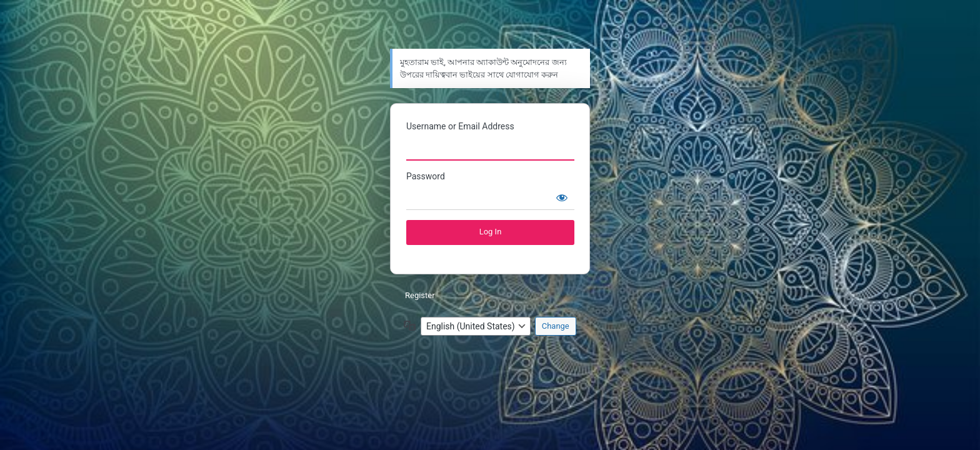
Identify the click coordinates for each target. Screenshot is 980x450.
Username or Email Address (460, 126)
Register (420, 295)
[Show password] (562, 197)
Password (426, 176)
